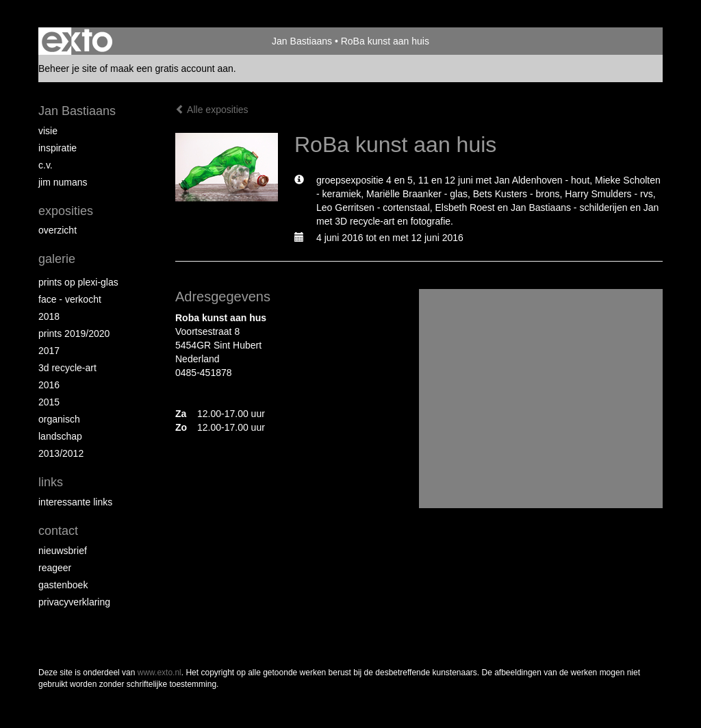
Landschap (60, 436)
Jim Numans (63, 182)
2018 (49, 316)
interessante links (75, 502)
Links (51, 482)
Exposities (66, 211)
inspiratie (58, 148)
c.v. (46, 165)
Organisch (59, 419)
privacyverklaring (74, 602)
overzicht (58, 230)
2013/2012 (61, 453)
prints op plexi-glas (78, 282)
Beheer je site (68, 68)
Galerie (57, 259)
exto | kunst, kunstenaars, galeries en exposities (77, 41)
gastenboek (63, 585)
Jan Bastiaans (302, 41)
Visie (48, 131)
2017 (49, 351)
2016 (49, 385)
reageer (55, 568)
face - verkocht (70, 299)
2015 (49, 402)
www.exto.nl (160, 673)
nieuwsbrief (63, 551)
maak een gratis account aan (172, 68)
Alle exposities (212, 110)
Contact (58, 531)
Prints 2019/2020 (74, 334)
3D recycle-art (67, 368)
